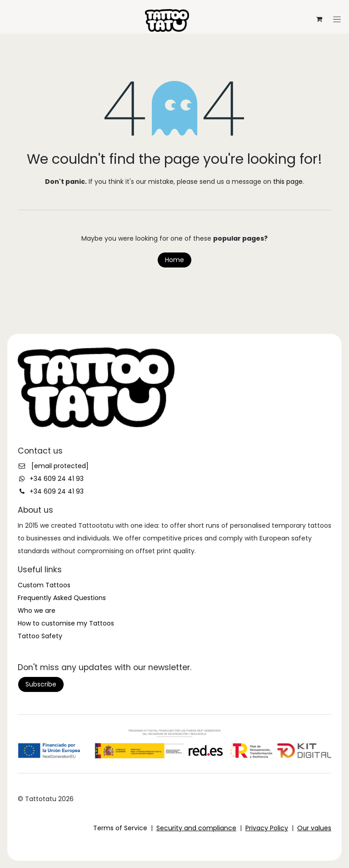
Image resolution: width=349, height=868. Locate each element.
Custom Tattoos (44, 585)
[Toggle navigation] (174, 4)
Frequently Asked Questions (62, 598)
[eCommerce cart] (319, 19)
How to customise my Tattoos (66, 623)
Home (174, 260)
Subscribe (41, 684)
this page (288, 182)
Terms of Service (120, 828)
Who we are (37, 611)
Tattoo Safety (40, 636)
